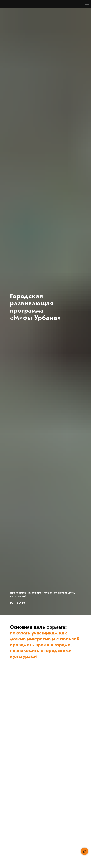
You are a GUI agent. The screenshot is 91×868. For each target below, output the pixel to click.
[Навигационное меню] (87, 4)
